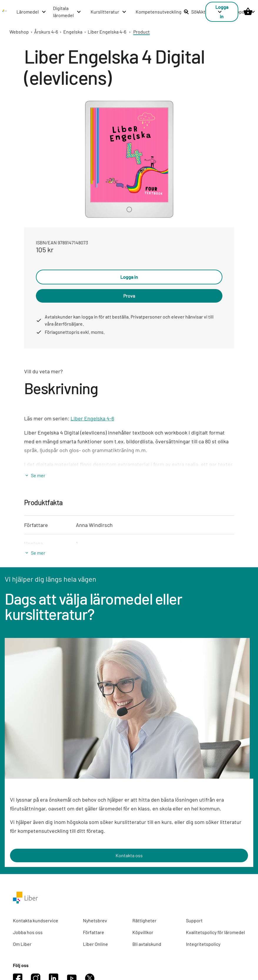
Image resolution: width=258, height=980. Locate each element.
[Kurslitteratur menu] (109, 12)
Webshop (19, 32)
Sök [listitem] (191, 12)
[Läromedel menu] (31, 12)
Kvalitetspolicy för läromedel (215, 932)
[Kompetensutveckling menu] (162, 12)
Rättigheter (144, 920)
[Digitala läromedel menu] (67, 12)
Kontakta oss (129, 855)
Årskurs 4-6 (46, 32)
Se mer (38, 475)
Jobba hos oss (28, 932)
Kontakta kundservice (36, 920)
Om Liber (22, 944)
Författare (94, 932)
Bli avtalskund (147, 944)
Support (194, 920)
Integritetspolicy (203, 944)
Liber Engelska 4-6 (107, 32)
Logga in (129, 277)
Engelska (73, 32)
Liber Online (95, 944)
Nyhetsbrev (95, 920)
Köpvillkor (143, 932)
